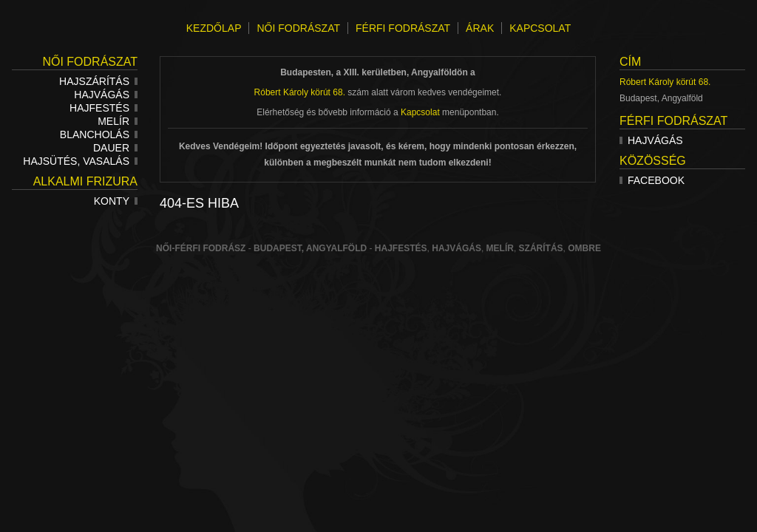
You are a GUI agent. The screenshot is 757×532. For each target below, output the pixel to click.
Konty (116, 201)
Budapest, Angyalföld (310, 248)
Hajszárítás (98, 81)
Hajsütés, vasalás (80, 161)
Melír (118, 121)
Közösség (653, 161)
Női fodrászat (90, 62)
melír (500, 248)
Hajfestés (103, 108)
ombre (584, 248)
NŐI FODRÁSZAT (298, 28)
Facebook (652, 180)
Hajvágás (106, 95)
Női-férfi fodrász (201, 248)
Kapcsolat (420, 112)
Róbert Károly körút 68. (665, 82)
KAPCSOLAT (540, 28)
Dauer (115, 148)
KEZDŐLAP (214, 28)
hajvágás (456, 248)
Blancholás (99, 134)
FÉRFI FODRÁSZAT (403, 28)
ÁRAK (480, 28)
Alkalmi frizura (85, 181)
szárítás (541, 248)
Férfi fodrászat (673, 121)
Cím (630, 62)
